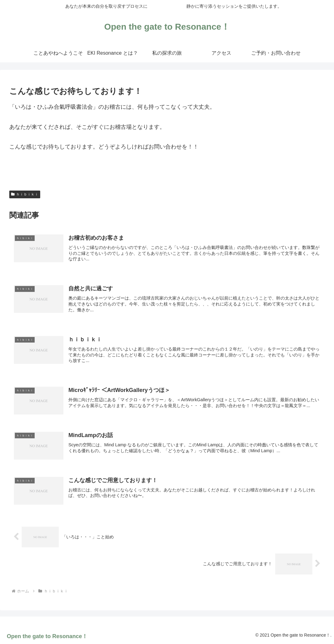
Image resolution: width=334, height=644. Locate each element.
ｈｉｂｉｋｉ (25, 194)
